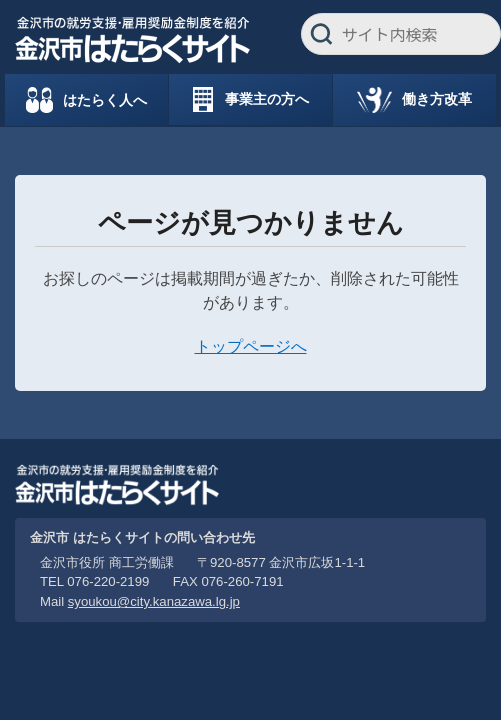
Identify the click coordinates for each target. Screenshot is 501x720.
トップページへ (251, 346)
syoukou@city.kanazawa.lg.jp (154, 601)
